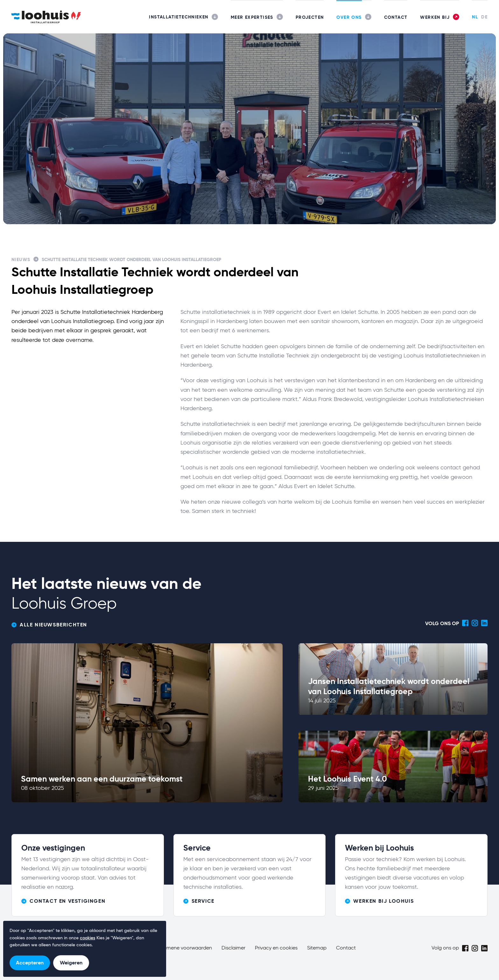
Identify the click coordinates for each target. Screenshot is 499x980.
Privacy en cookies (276, 948)
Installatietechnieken (179, 17)
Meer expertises (252, 17)
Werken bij (435, 17)
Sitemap (317, 948)
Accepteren (30, 963)
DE (484, 17)
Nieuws (21, 259)
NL (475, 17)
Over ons (349, 17)
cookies (88, 938)
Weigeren (71, 963)
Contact (396, 17)
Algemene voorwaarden (184, 948)
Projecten (310, 17)
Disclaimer (233, 948)
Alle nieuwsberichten (49, 625)
